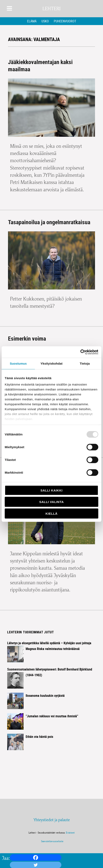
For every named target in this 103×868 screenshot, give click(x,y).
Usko (45, 21)
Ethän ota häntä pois (39, 737)
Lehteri (51, 9)
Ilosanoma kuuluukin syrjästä (45, 696)
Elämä (32, 21)
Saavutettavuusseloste (52, 841)
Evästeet (70, 833)
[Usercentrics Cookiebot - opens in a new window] (80, 352)
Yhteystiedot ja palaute (52, 820)
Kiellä (51, 513)
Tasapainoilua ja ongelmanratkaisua (49, 222)
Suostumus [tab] (18, 363)
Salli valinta (51, 502)
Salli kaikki (51, 490)
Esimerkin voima (27, 338)
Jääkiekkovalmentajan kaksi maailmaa (40, 65)
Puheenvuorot (65, 21)
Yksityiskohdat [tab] (51, 363)
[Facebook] (36, 858)
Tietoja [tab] (85, 363)
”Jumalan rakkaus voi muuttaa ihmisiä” (52, 716)
